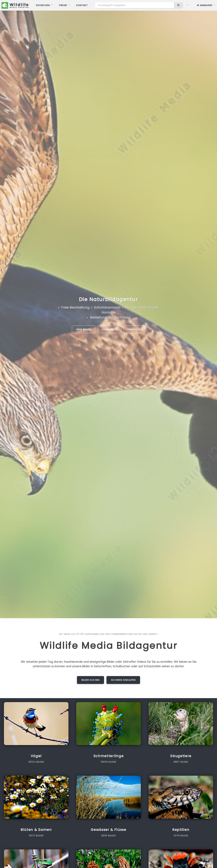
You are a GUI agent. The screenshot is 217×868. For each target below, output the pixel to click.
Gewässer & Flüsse (108, 830)
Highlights (109, 329)
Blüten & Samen (36, 830)
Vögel (36, 756)
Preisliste (134, 329)
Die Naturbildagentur (108, 299)
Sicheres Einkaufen (123, 680)
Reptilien (181, 830)
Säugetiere (181, 756)
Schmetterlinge (109, 756)
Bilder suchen (91, 680)
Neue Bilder (84, 329)
